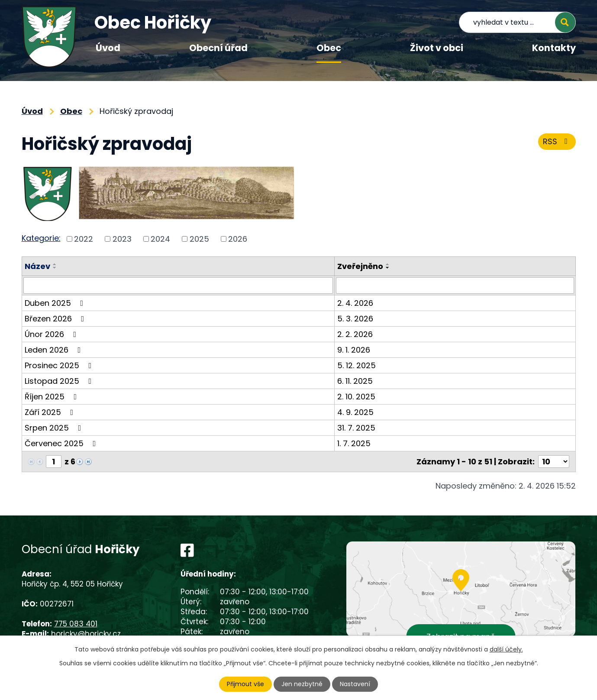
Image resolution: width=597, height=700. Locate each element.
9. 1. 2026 (354, 350)
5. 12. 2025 (357, 365)
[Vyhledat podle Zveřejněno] (455, 285)
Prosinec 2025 (60, 365)
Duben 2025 (56, 303)
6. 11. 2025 (355, 381)
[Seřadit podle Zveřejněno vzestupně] (388, 264)
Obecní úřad (218, 48)
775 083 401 (76, 624)
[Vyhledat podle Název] (178, 285)
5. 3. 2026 (355, 319)
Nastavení (355, 684)
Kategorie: (41, 238)
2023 (122, 239)
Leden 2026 (55, 350)
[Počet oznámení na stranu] (554, 462)
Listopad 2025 (60, 381)
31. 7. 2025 (356, 428)
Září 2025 (51, 412)
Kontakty (554, 48)
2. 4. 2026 (355, 303)
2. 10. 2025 (356, 397)
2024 (160, 239)
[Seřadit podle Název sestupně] (55, 268)
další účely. (506, 649)
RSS (557, 141)
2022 (84, 239)
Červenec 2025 (62, 443)
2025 (199, 239)
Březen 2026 (56, 319)
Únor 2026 (52, 334)
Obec (329, 48)
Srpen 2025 (55, 428)
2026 (238, 239)
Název (37, 266)
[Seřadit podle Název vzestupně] (55, 264)
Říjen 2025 (53, 397)
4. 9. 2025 (355, 412)
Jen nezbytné (302, 684)
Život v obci (437, 48)
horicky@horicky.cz (86, 634)
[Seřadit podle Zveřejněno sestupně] (388, 268)
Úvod (108, 48)
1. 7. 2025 (354, 443)
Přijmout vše (245, 684)
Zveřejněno (360, 266)
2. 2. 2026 (355, 334)
